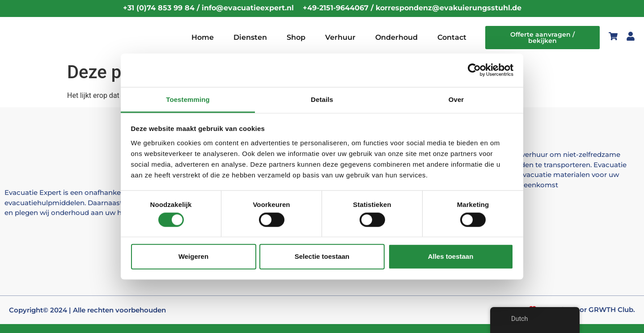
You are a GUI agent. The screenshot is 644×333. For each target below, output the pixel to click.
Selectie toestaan (322, 256)
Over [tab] (456, 99)
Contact (452, 37)
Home (203, 37)
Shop (296, 37)
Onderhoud (396, 37)
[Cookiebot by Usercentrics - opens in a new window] (474, 70)
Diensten (250, 37)
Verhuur (340, 37)
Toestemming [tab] (188, 99)
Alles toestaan (451, 256)
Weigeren (193, 256)
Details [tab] (322, 99)
